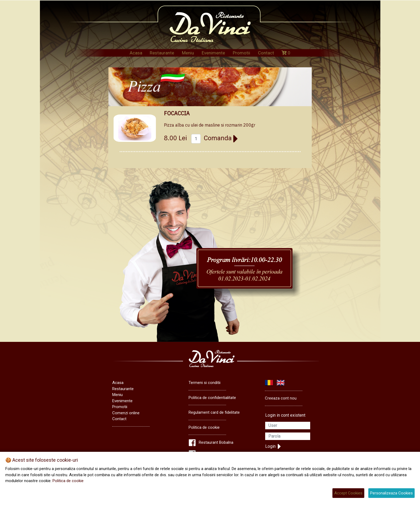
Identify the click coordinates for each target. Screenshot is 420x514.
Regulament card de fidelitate (214, 412)
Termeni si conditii (205, 383)
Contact (266, 53)
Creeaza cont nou (281, 398)
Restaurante (162, 53)
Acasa (136, 53)
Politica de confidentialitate (212, 398)
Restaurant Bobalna (216, 442)
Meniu (188, 53)
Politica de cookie (204, 427)
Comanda (221, 138)
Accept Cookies (348, 493)
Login (273, 446)
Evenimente (213, 53)
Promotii (241, 53)
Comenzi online (126, 413)
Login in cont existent (285, 415)
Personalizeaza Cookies (391, 493)
